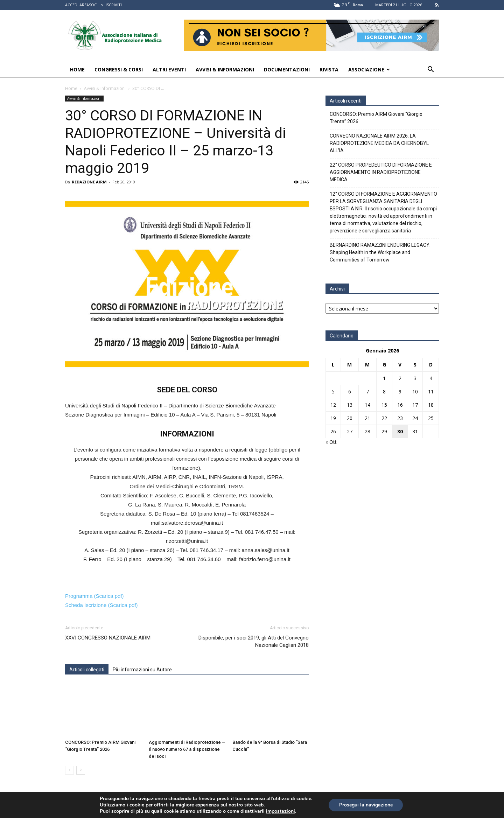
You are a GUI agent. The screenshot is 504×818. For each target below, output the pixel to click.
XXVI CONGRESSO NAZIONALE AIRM (108, 638)
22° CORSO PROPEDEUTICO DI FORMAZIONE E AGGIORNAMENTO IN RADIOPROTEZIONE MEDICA (381, 172)
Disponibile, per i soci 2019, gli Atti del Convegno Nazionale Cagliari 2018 (254, 641)
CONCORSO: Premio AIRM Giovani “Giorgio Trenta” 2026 (376, 118)
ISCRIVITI (114, 5)
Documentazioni (287, 69)
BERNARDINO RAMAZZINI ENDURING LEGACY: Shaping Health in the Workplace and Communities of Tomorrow (380, 252)
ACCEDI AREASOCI (81, 5)
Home (77, 69)
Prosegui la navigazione (366, 805)
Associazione (369, 69)
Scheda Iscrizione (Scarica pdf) (101, 605)
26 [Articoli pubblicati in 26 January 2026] (333, 431)
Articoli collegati (87, 670)
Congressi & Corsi (119, 69)
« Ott (331, 442)
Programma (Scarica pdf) (94, 596)
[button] (430, 70)
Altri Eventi (169, 69)
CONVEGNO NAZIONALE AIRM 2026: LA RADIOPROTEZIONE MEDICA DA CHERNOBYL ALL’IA (379, 143)
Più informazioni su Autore (142, 670)
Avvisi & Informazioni (225, 69)
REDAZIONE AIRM (89, 182)
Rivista (329, 69)
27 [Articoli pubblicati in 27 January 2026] (350, 431)
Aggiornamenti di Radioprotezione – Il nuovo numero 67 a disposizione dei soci (187, 749)
